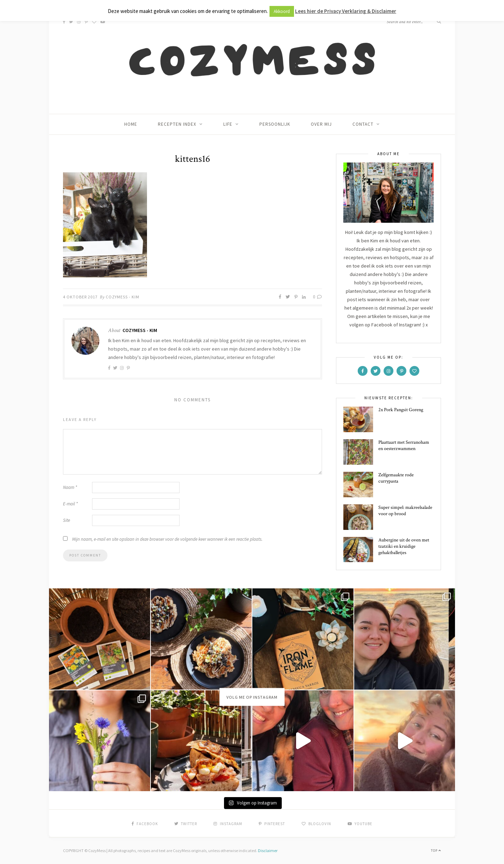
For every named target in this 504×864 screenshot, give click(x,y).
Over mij (321, 124)
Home (131, 124)
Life (228, 124)
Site (66, 520)
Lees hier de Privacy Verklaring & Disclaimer (346, 11)
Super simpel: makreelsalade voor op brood (405, 511)
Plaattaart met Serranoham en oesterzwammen (404, 445)
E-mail (70, 504)
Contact (363, 124)
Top (436, 851)
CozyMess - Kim (122, 297)
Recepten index (177, 124)
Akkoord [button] (282, 11)
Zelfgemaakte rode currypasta (396, 478)
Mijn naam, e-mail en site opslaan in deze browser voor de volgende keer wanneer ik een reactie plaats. (167, 539)
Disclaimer (268, 851)
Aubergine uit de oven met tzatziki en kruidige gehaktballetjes (404, 546)
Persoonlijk (275, 124)
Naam (70, 487)
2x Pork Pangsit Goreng (401, 410)
